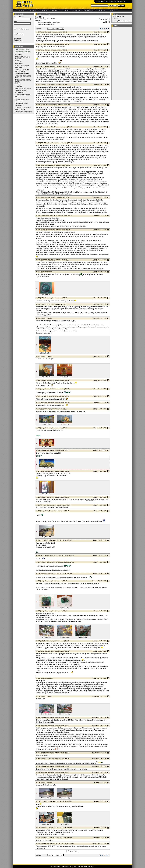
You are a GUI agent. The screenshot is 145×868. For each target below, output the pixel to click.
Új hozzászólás (103, 19)
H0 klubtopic (19, 55)
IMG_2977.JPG (47, 607)
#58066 (65, 50)
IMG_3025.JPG (47, 637)
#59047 (69, 801)
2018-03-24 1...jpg (47, 714)
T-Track (17, 97)
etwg (44, 19)
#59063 (69, 828)
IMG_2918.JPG (47, 447)
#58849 (67, 717)
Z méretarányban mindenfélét (24, 112)
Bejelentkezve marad (23, 29)
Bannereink (83, 866)
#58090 (65, 32)
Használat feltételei (56, 866)
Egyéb (53, 24)
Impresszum (75, 866)
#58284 (69, 505)
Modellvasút (41, 23)
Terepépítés (18, 86)
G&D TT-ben (46, 14)
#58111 (67, 66)
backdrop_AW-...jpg (47, 467)
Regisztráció (17, 39)
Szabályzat (91, 866)
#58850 (67, 725)
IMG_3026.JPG (65, 637)
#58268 (67, 471)
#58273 (67, 497)
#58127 (68, 260)
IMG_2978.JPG (65, 607)
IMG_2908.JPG (45, 353)
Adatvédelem (67, 866)
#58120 (70, 127)
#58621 (67, 641)
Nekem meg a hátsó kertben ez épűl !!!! (48, 453)
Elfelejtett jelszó (18, 40)
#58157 (65, 298)
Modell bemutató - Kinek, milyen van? (22, 100)
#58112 (67, 85)
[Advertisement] (121, 63)
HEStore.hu (112, 1)
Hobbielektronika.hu (102, 1)
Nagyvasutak (19, 63)
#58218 (67, 402)
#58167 (65, 581)
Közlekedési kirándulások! (23, 95)
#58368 (65, 611)
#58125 (68, 230)
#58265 (65, 428)
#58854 (67, 759)
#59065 (72, 843)
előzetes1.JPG (47, 824)
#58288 (72, 555)
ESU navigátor (19, 105)
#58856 (67, 766)
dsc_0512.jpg (47, 424)
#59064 (69, 838)
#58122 (70, 143)
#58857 (67, 772)
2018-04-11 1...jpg (47, 798)
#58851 (67, 753)
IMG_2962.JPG (47, 537)
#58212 (67, 380)
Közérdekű (18, 84)
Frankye (44, 44)
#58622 (67, 651)
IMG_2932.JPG (47, 494)
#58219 (65, 409)
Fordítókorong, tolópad (22, 103)
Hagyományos (55, 23)
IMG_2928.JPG (47, 377)
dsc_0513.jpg (65, 424)
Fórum (39, 14)
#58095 (67, 44)
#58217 (67, 396)
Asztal (48, 23)
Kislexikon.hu (121, 1)
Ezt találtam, (89, 500)
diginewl (44, 215)
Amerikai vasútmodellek (22, 73)
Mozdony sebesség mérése (23, 88)
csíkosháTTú (45, 540)
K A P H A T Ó (52, 846)
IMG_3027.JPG (83, 637)
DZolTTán (44, 105)
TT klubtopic (18, 61)
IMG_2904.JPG (47, 294)
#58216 (67, 389)
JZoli (51, 32)
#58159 (65, 304)
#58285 (67, 511)
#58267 (67, 450)
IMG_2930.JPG (65, 377)
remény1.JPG (65, 824)
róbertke (44, 380)
